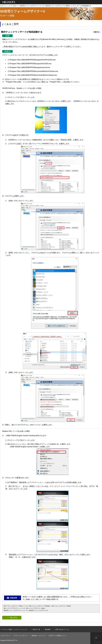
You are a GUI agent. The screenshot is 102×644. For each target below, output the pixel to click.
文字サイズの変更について (58, 636)
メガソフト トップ (6, 6)
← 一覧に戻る (12, 618)
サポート (16, 6)
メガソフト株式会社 (9, 2)
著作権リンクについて (39, 636)
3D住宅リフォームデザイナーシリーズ (32, 6)
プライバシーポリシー (21, 636)
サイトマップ (6, 636)
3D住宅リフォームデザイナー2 (55, 6)
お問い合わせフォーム (62, 629)
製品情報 (48, 629)
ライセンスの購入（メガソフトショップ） (15, 629)
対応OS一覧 (36, 629)
